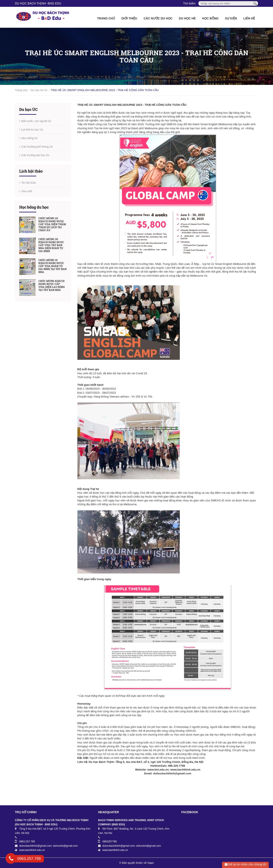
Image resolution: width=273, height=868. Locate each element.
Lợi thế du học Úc (32, 130)
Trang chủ (106, 18)
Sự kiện (231, 18)
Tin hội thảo (29, 183)
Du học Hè (187, 18)
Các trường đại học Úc (35, 155)
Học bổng (210, 18)
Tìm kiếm (189, 3)
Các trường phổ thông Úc (37, 147)
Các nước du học (158, 18)
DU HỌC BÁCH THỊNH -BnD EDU (38, 3)
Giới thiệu (129, 18)
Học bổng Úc (30, 138)
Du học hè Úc (39, 90)
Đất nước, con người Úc (36, 121)
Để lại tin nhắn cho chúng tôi (245, 864)
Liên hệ (249, 18)
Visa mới (27, 191)
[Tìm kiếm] (255, 3)
